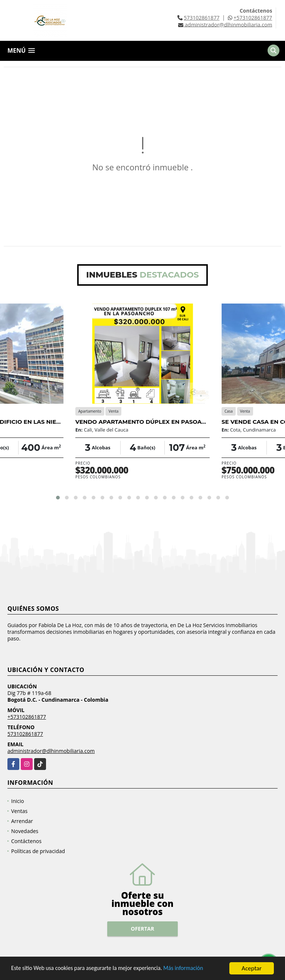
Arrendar (22, 821)
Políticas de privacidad (38, 851)
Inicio (18, 801)
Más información (198, 974)
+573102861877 (253, 18)
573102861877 (202, 18)
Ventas (19, 811)
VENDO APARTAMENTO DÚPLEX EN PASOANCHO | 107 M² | (161, 422)
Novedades (25, 831)
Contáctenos (26, 841)
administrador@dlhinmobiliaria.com (51, 751)
